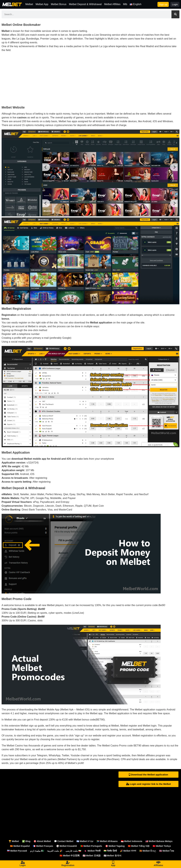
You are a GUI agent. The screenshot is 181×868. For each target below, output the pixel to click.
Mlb (125, 4)
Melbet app (96, 713)
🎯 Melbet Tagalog (115, 846)
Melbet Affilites (112, 4)
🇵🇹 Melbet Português (91, 846)
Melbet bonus (81, 720)
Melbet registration (143, 736)
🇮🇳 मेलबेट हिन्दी (110, 851)
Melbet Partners (67, 759)
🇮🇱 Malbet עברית (85, 841)
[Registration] (68, 862)
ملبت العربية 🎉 (55, 851)
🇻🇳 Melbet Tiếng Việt (139, 846)
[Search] (175, 14)
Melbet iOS (83, 710)
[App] (113, 862)
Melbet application (145, 710)
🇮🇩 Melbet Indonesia (132, 841)
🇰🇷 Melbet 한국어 (113, 856)
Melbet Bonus (59, 4)
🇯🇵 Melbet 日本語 (92, 856)
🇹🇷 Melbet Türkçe (162, 846)
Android (171, 710)
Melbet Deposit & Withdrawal (85, 4)
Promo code (126, 746)
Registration (68, 865)
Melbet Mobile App (49, 710)
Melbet (29, 4)
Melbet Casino (15, 746)
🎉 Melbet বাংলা (128, 851)
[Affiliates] (158, 862)
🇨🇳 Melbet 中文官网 (70, 856)
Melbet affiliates (146, 755)
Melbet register (129, 726)
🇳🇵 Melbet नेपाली (92, 851)
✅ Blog (26, 841)
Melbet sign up (29, 726)
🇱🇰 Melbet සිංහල (148, 851)
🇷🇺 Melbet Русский (17, 851)
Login (23, 865)
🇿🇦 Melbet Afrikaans (107, 841)
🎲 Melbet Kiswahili (67, 846)
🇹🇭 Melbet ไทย (167, 851)
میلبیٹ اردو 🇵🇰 (37, 851)
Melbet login (150, 726)
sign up (79, 736)
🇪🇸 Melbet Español (20, 846)
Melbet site (11, 720)
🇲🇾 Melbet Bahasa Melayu (159, 841)
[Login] (23, 862)
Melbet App (42, 4)
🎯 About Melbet (42, 841)
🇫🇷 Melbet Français (43, 846)
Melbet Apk (67, 710)
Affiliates (158, 865)
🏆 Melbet (14, 841)
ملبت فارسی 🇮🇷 (73, 851)
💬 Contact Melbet (64, 841)
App (113, 865)
